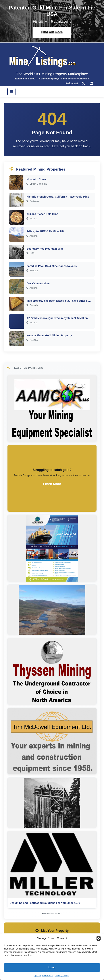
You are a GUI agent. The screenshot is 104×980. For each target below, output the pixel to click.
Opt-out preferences (43, 976)
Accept (52, 967)
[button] (99, 938)
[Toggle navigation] (11, 92)
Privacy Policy (62, 976)
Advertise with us (52, 914)
